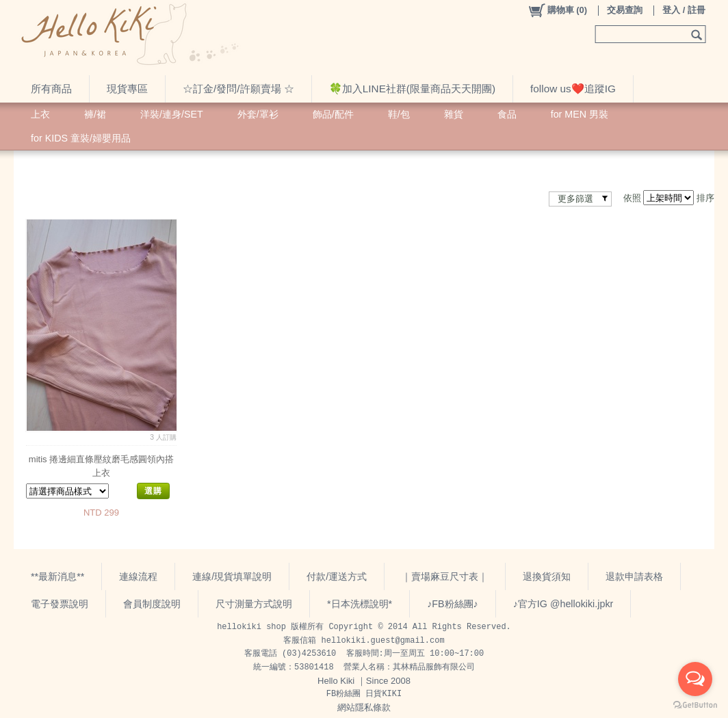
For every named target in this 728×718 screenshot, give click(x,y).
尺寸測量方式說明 (254, 604)
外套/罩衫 (258, 114)
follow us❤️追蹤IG (573, 89)
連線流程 (138, 576)
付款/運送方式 (337, 576)
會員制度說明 (152, 604)
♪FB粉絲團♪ (453, 604)
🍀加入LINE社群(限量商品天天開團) (412, 89)
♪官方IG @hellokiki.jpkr (563, 604)
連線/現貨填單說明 (232, 576)
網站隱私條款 (364, 707)
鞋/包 (399, 114)
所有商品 (51, 89)
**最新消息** (57, 576)
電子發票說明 (60, 604)
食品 (507, 114)
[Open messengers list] (695, 679)
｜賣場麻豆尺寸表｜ (445, 576)
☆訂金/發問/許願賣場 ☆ (238, 89)
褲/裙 (95, 114)
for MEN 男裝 (580, 114)
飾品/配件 (333, 114)
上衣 (40, 114)
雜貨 (454, 114)
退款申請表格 (634, 576)
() (557, 10)
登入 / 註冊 (684, 10)
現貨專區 (127, 89)
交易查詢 (625, 10)
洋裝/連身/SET (172, 114)
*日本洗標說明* (360, 604)
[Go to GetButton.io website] (695, 705)
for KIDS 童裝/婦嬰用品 (81, 138)
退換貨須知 (547, 576)
